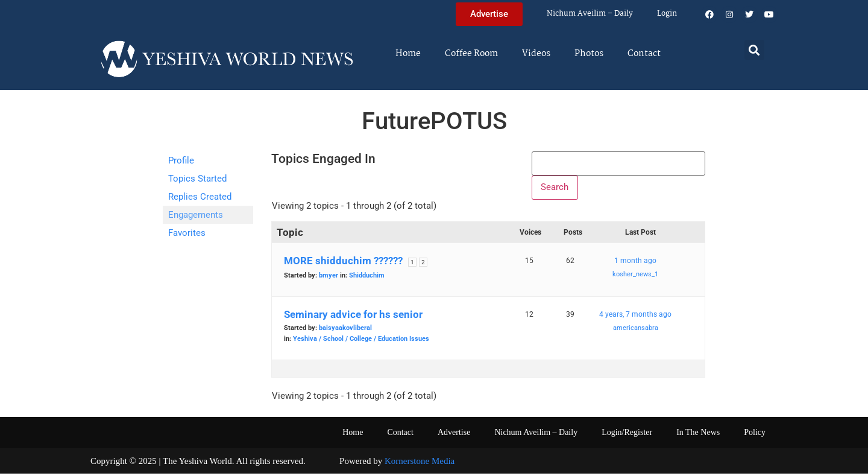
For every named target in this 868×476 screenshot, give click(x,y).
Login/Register (627, 435)
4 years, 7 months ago (635, 317)
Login (667, 14)
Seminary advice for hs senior (353, 317)
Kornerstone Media (420, 463)
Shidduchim (367, 278)
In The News (698, 435)
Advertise (454, 435)
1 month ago (635, 263)
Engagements (196, 215)
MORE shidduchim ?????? (343, 263)
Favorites (187, 233)
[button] (754, 50)
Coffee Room (471, 54)
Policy (755, 435)
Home (408, 54)
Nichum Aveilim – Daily (590, 14)
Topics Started (197, 179)
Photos (589, 54)
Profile (181, 160)
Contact (644, 54)
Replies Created (200, 197)
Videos (536, 54)
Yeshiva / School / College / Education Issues (361, 341)
